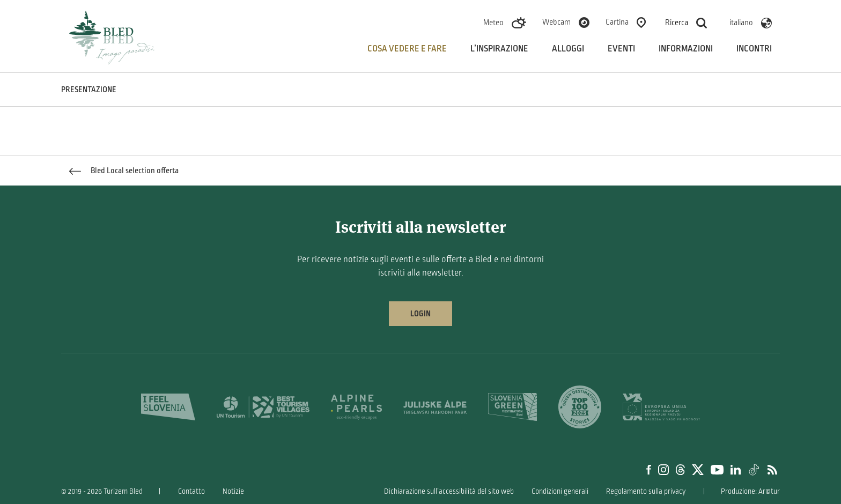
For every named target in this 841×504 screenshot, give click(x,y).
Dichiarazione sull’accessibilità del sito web (449, 491)
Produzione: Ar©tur (750, 491)
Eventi (621, 49)
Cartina (617, 22)
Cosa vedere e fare (407, 49)
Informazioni (686, 49)
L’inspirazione (499, 49)
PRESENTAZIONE (89, 90)
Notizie (233, 491)
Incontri (754, 49)
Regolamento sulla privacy (646, 491)
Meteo (493, 23)
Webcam (556, 22)
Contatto (191, 491)
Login (420, 314)
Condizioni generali (560, 491)
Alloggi (568, 49)
